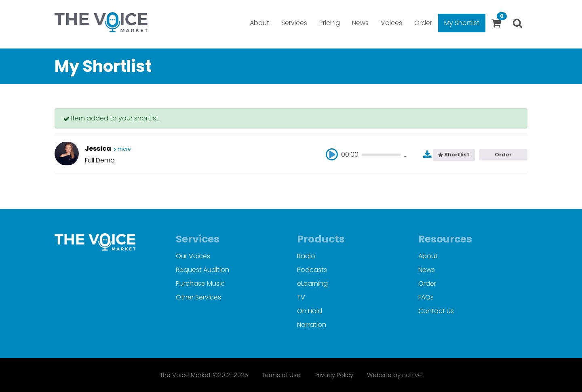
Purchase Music (200, 283)
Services (294, 23)
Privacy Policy (334, 375)
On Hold (310, 311)
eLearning (312, 283)
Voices (391, 23)
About (259, 23)
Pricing (330, 23)
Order (423, 23)
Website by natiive (394, 375)
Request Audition (202, 270)
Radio (306, 256)
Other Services (198, 297)
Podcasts (312, 270)
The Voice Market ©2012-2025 (204, 375)
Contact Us (436, 311)
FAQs (426, 297)
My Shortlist (462, 23)
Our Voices (193, 256)
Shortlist (454, 155)
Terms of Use (281, 375)
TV (301, 297)
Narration (312, 325)
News (360, 23)
